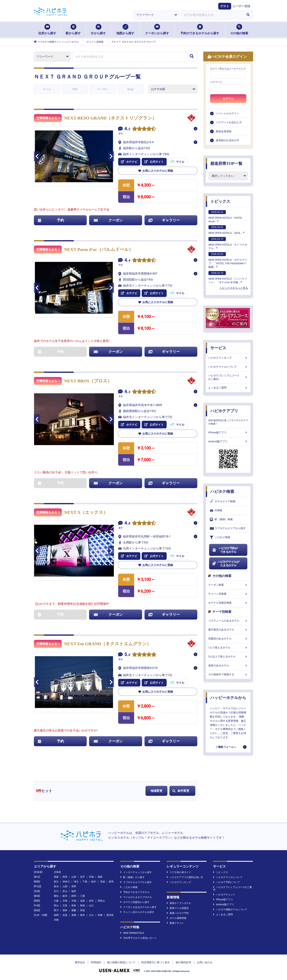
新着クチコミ (175, 923)
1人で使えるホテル (228, 648)
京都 (74, 901)
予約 (75, 89)
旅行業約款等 (183, 962)
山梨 (65, 886)
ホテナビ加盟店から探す (135, 902)
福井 (74, 891)
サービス (218, 348)
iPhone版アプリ (228, 432)
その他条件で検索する (228, 674)
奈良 (91, 901)
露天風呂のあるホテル (228, 630)
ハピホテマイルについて (228, 367)
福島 (100, 877)
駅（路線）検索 (221, 519)
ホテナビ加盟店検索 (228, 603)
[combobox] (212, 15)
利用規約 (96, 962)
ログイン (228, 99)
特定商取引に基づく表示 (156, 962)
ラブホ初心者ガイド (179, 872)
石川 (56, 891)
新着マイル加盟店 (178, 908)
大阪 (56, 901)
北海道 (57, 872)
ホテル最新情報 (176, 918)
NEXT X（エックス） (86, 512)
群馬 (111, 882)
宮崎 (100, 915)
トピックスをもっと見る (234, 288)
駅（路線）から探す (132, 877)
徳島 (65, 910)
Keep (131, 89)
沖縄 (56, 920)
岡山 (56, 906)
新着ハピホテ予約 (178, 913)
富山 (65, 891)
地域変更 (156, 791)
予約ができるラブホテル (135, 892)
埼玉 (76, 882)
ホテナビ (129, 162)
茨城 (102, 882)
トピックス (220, 201)
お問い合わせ (205, 962)
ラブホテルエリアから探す (228, 528)
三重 (83, 896)
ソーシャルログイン (228, 113)
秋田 (65, 877)
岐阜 (65, 896)
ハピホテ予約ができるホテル (225, 550)
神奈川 (66, 882)
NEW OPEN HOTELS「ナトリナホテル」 (228, 243)
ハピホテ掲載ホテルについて (230, 910)
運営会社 (80, 962)
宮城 (91, 877)
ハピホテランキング (228, 358)
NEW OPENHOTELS (132, 933)
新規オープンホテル (179, 903)
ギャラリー (164, 220)
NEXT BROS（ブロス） (88, 381)
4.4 (127, 261)
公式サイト (154, 162)
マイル (47, 89)
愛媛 (74, 910)
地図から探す (125, 29)
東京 (56, 882)
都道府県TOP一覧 (226, 163)
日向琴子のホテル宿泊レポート (138, 938)
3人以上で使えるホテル (228, 656)
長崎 (74, 915)
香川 (56, 910)
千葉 (85, 882)
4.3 (127, 392)
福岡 (56, 915)
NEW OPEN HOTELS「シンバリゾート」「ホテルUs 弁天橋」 (228, 277)
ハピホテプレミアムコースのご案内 (228, 377)
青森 (56, 877)
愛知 (56, 896)
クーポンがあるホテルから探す (138, 907)
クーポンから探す (157, 29)
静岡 (74, 896)
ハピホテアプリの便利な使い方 (185, 877)
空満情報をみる (48, 118)
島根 (83, 906)
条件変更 (181, 791)
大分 (91, 915)
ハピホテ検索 (222, 491)
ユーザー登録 (241, 6)
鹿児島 (110, 915)
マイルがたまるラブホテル (136, 897)
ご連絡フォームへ (226, 747)
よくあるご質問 (228, 388)
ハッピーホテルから (228, 698)
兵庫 (65, 901)
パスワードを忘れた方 (229, 122)
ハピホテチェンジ (224, 895)
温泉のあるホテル (228, 665)
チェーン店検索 (228, 594)
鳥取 (74, 906)
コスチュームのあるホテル (228, 621)
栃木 (94, 882)
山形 (74, 877)
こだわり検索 (220, 537)
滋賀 (83, 901)
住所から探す (47, 29)
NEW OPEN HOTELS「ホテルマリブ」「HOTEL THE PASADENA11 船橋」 (228, 260)
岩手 (83, 877)
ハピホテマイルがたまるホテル (226, 564)
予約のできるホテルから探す (200, 29)
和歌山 (101, 901)
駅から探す (73, 29)
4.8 (127, 523)
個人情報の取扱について (121, 962)
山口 (91, 906)
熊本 (83, 915)
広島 (65, 906)
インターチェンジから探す (136, 872)
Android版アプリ (228, 441)
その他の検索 (239, 29)
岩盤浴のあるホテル (228, 639)
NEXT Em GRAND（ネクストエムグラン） (108, 644)
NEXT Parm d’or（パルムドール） (99, 249)
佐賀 (65, 915)
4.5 (127, 129)
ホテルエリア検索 (223, 501)
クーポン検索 (228, 585)
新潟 (56, 886)
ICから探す (98, 29)
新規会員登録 (224, 131)
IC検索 (216, 511)
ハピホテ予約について (227, 882)
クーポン (103, 89)
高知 (83, 910)
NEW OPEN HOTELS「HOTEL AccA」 (225, 216)
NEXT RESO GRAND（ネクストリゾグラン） (110, 118)
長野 (74, 886)
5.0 (127, 655)
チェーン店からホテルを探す (137, 912)
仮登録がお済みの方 (228, 140)
